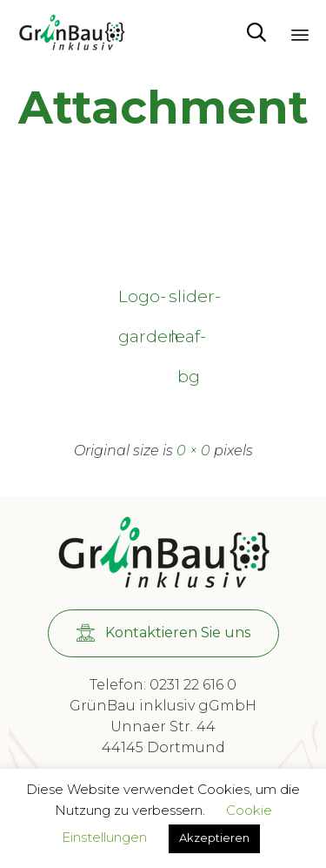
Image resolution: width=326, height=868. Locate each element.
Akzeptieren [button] (214, 838)
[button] (163, 633)
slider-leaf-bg (189, 301)
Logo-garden (138, 301)
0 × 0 (193, 451)
